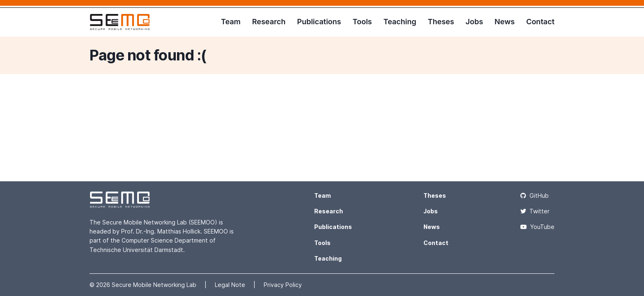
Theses (441, 22)
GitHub (535, 195)
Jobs (475, 22)
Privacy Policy (283, 285)
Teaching (400, 22)
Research (269, 22)
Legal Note (231, 285)
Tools (362, 22)
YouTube (537, 227)
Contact (540, 22)
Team (231, 22)
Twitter (535, 211)
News (505, 22)
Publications (319, 22)
